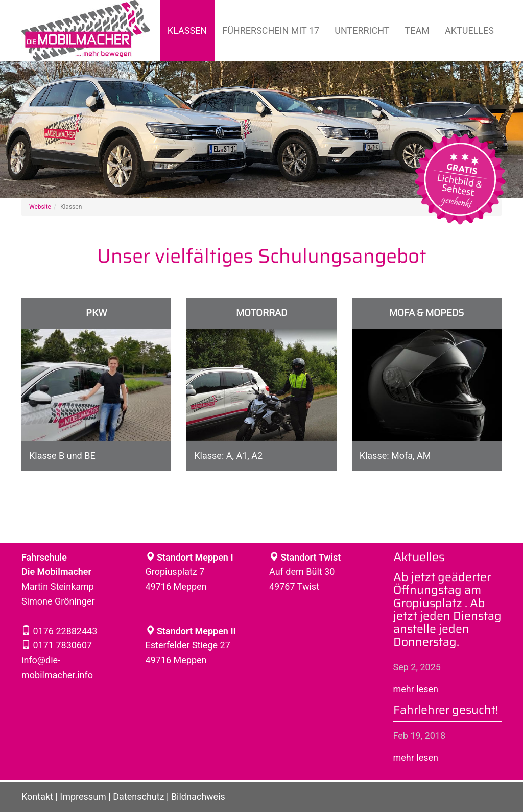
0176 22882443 (64, 631)
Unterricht (362, 30)
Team (417, 30)
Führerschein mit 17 (271, 30)
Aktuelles (469, 30)
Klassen (187, 30)
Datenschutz (138, 796)
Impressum (83, 796)
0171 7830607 (61, 645)
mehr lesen (416, 689)
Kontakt (37, 796)
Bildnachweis (198, 796)
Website (40, 207)
